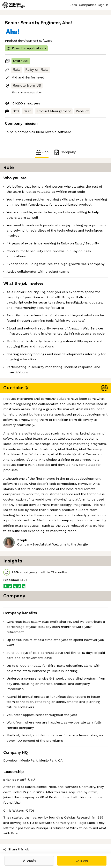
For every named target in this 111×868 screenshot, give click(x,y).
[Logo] (14, 5)
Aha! (67, 23)
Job (42, 152)
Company (65, 152)
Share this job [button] (16, 849)
